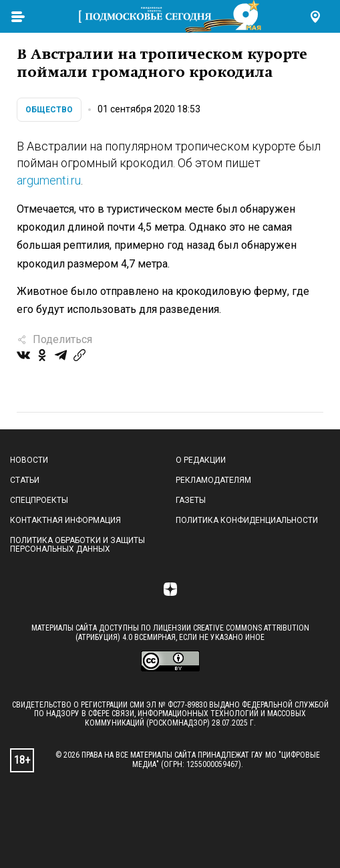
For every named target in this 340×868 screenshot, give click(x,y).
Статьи (25, 480)
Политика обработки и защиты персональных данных (77, 545)
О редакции (201, 460)
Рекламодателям (213, 480)
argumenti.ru (49, 180)
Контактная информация (65, 520)
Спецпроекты (39, 500)
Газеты (191, 500)
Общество (49, 110)
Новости (29, 460)
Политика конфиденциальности (247, 520)
